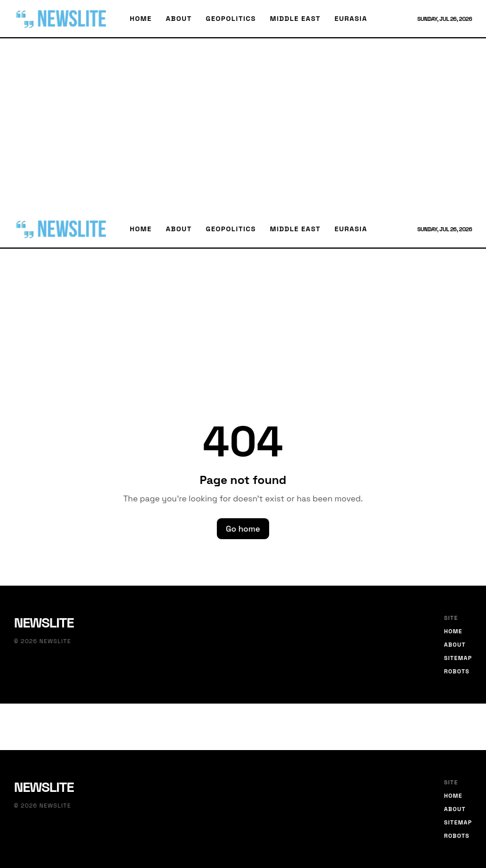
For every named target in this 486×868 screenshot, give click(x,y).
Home (141, 19)
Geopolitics (231, 19)
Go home (243, 529)
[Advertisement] (243, 124)
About (179, 19)
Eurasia (351, 19)
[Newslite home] (62, 19)
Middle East (295, 19)
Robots (457, 671)
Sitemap (458, 658)
